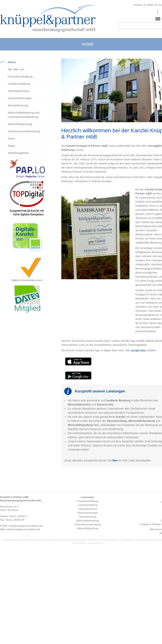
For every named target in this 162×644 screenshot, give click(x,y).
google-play (139, 350)
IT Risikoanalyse (127, 540)
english (158, 19)
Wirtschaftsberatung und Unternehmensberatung (24, 115)
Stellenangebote (18, 153)
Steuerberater (79, 543)
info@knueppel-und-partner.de (26, 526)
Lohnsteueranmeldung (55, 540)
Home (12, 62)
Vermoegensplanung (76, 540)
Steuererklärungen (20, 98)
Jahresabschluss (19, 91)
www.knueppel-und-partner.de (23, 529)
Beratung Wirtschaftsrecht (30, 540)
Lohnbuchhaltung (19, 84)
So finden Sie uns (153, 5)
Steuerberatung (18, 105)
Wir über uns (16, 69)
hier (115, 460)
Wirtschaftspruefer (144, 540)
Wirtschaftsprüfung (20, 124)
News (11, 146)
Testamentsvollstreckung (24, 131)
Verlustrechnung (9, 540)
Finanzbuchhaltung (20, 76)
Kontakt (138, 5)
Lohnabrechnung (95, 543)
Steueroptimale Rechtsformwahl (102, 540)
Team (11, 138)
